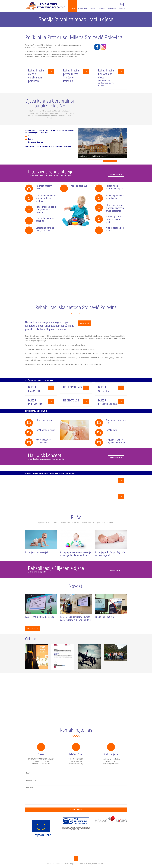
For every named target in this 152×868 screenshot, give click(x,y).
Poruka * (30, 796)
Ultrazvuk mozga (44, 431)
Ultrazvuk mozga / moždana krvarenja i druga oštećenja (115, 209)
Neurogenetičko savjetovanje (43, 452)
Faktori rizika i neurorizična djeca (114, 188)
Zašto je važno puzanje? (36, 562)
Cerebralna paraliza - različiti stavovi (46, 230)
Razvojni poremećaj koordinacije (115, 198)
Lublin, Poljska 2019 (105, 625)
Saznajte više (116, 175)
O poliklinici (82, 6)
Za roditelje (112, 6)
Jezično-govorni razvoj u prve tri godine (113, 220)
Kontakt (122, 6)
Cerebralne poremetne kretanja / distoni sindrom (46, 199)
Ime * (28, 782)
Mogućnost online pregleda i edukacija (115, 452)
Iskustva (102, 6)
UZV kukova (111, 441)
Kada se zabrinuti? (80, 187)
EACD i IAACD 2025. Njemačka (39, 626)
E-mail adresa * (32, 789)
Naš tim (92, 6)
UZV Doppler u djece (45, 441)
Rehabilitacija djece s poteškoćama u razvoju (46, 211)
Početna (73, 6)
